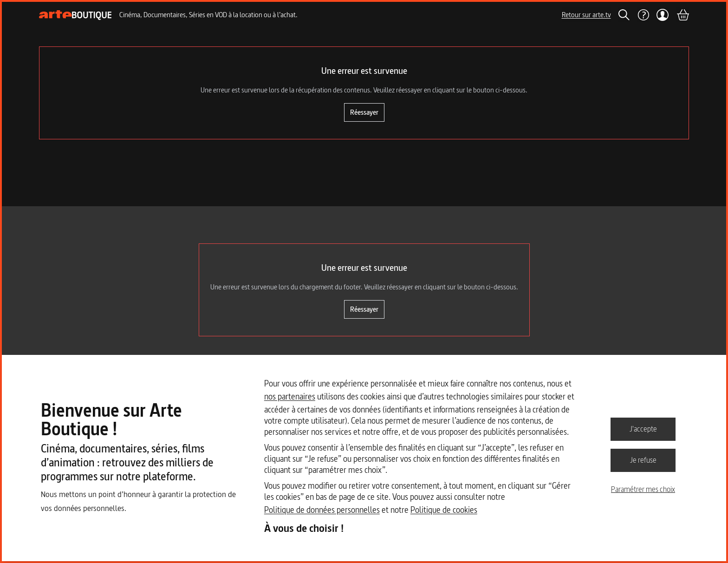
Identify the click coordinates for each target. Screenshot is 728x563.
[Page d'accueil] (75, 15)
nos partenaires (290, 396)
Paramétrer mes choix (643, 489)
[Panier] (682, 15)
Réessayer (364, 112)
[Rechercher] (624, 15)
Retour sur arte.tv (586, 15)
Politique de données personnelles (322, 510)
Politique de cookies (444, 510)
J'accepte (643, 429)
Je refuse (643, 460)
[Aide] (643, 15)
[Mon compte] (663, 15)
